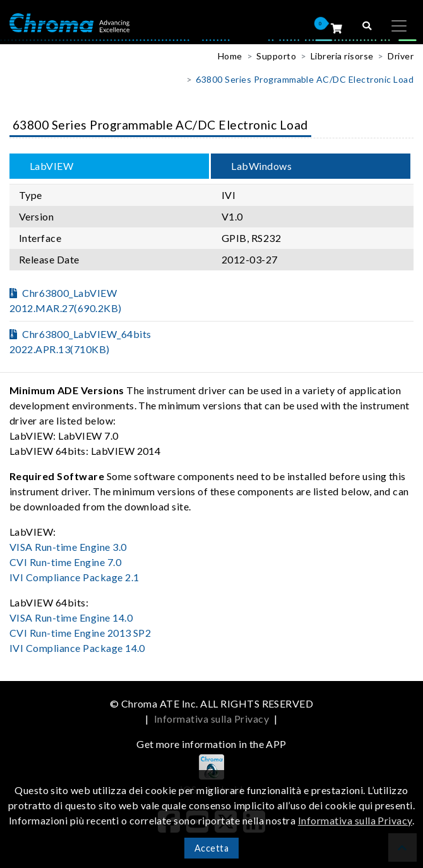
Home (230, 56)
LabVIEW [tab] (51, 166)
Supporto (276, 56)
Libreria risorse (342, 56)
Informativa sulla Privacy (211, 719)
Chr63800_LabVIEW (66, 300)
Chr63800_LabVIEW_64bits (80, 341)
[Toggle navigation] (399, 26)
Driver (401, 56)
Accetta (211, 848)
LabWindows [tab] (261, 166)
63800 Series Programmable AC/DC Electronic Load (305, 79)
